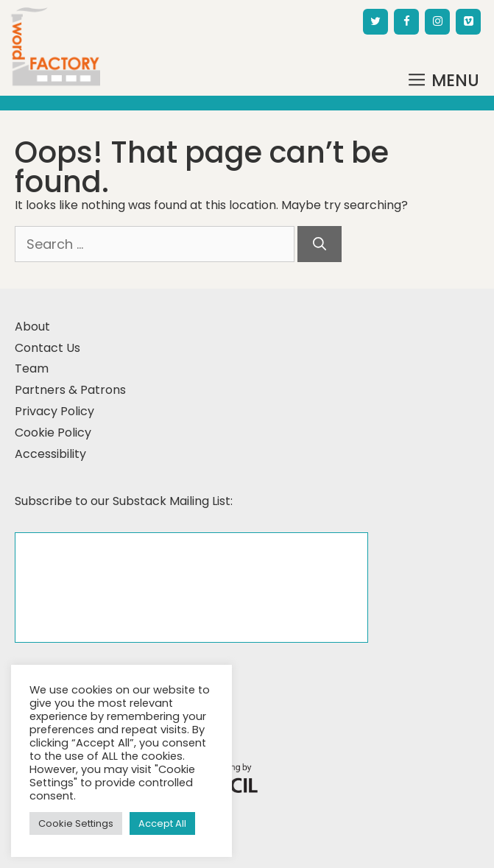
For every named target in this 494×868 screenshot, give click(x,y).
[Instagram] (437, 22)
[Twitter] (375, 22)
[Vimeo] (468, 22)
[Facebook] (406, 22)
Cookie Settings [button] (76, 823)
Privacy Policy (54, 411)
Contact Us (47, 348)
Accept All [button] (162, 823)
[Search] (320, 244)
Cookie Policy (53, 433)
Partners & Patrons (70, 390)
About (32, 327)
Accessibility (50, 454)
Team (32, 368)
